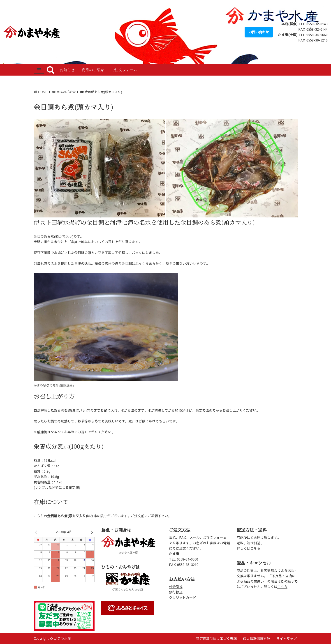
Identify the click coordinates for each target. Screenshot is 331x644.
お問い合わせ (259, 32)
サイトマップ (287, 638)
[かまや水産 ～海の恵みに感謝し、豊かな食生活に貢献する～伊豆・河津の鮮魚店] (33, 32)
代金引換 (176, 587)
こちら (255, 548)
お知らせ (67, 70)
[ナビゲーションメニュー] (39, 70)
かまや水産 (62, 638)
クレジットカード (183, 597)
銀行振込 (176, 592)
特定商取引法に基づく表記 (216, 638)
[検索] (51, 70)
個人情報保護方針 (257, 638)
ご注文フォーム (124, 70)
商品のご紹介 (93, 70)
